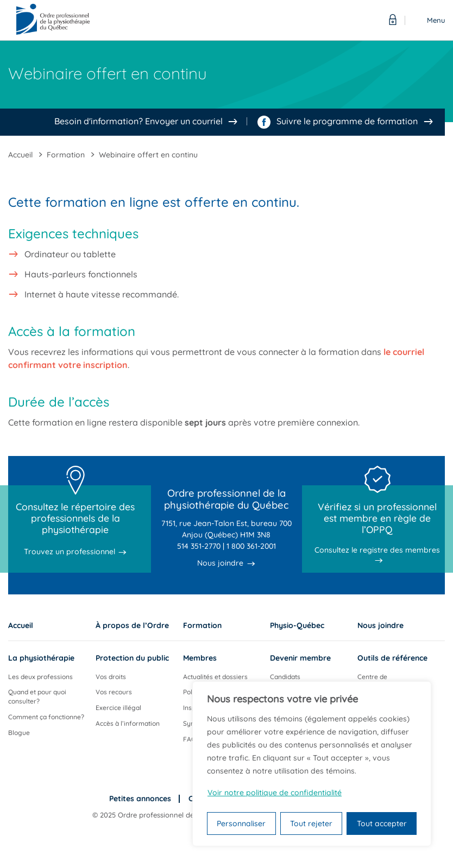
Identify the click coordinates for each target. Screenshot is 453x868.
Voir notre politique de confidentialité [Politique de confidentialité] (275, 793)
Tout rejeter (311, 823)
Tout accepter (382, 823)
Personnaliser (241, 823)
